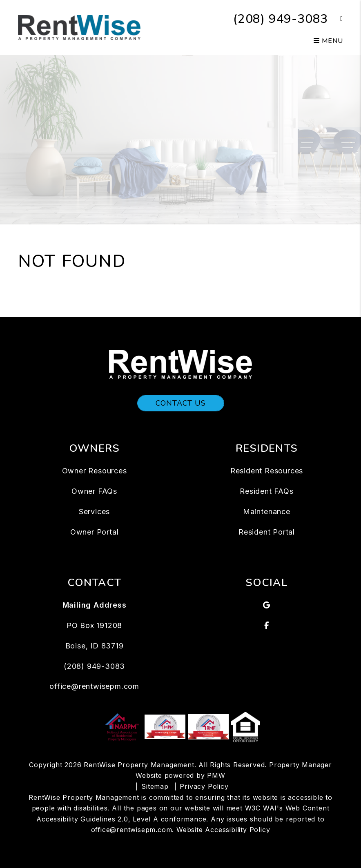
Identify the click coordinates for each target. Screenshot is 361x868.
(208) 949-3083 (281, 19)
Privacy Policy (204, 786)
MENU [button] (328, 41)
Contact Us (181, 403)
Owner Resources (95, 471)
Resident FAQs (266, 491)
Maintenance (267, 512)
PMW (216, 775)
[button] (335, 19)
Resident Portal (267, 532)
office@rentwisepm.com (94, 686)
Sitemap (155, 786)
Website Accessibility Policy (223, 830)
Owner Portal (95, 532)
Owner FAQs (94, 491)
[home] (79, 27)
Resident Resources (267, 471)
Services (94, 512)
